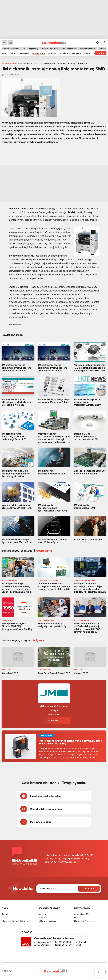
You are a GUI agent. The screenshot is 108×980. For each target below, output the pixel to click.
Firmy (14, 53)
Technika (76, 53)
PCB (24, 49)
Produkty (24, 53)
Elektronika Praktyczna (84, 921)
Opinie (87, 53)
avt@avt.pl (81, 942)
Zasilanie (44, 49)
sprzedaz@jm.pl (54, 714)
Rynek (5, 53)
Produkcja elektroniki (11, 49)
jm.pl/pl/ (54, 711)
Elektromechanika (58, 49)
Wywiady (64, 53)
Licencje (42, 918)
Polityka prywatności (47, 921)
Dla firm (101, 53)
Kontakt (5, 914)
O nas (4, 918)
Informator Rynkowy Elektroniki (15, 921)
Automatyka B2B (82, 914)
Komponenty (33, 49)
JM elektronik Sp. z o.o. (54, 706)
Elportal (78, 918)
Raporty (52, 53)
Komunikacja (72, 49)
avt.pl (78, 945)
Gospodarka (39, 53)
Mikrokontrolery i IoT (88, 49)
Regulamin (43, 914)
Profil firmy (54, 721)
